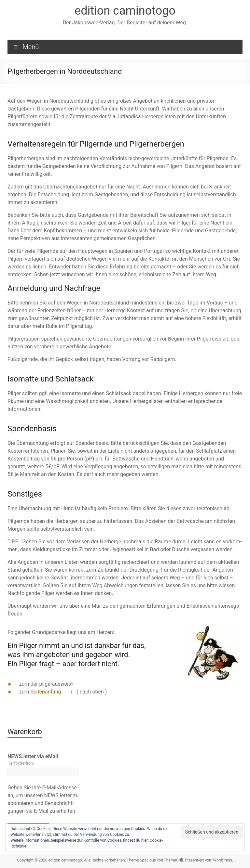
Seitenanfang (46, 692)
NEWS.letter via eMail (33, 759)
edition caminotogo (125, 11)
